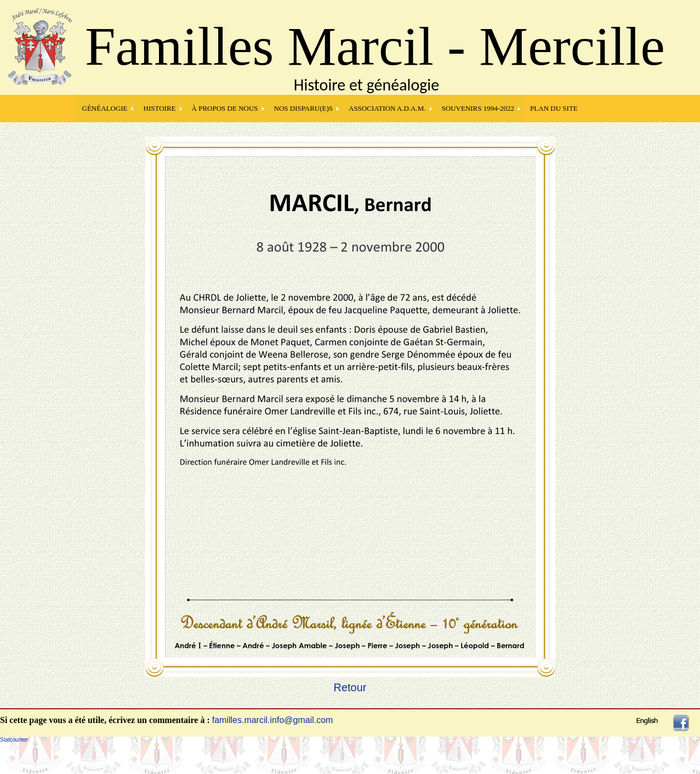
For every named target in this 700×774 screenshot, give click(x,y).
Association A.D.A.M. (387, 108)
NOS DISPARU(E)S (304, 108)
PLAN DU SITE (554, 108)
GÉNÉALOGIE (105, 108)
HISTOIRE (160, 108)
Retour (350, 687)
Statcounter (14, 740)
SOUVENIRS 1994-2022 (478, 108)
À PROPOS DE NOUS (225, 108)
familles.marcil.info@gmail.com (273, 720)
